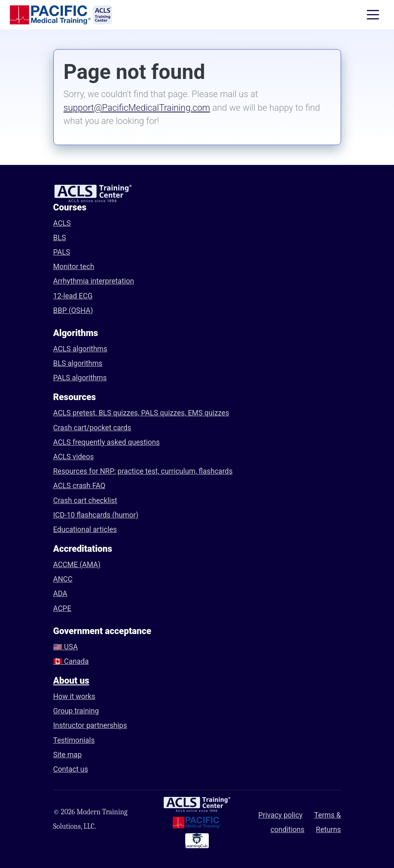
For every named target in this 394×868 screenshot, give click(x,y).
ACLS (62, 223)
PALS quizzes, (164, 413)
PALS (62, 252)
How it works (74, 696)
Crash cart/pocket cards (92, 428)
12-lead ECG (73, 296)
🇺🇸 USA (66, 647)
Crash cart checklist (85, 501)
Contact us (71, 769)
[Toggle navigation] (373, 15)
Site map (68, 755)
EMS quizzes (208, 413)
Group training (76, 711)
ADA (60, 594)
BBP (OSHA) (73, 310)
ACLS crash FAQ (79, 486)
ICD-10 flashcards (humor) (96, 515)
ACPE (62, 608)
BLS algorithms (78, 363)
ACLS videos (74, 457)
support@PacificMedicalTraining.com (137, 108)
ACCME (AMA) (77, 565)
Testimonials (74, 740)
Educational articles (85, 529)
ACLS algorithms (80, 349)
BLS (60, 238)
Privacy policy (281, 815)
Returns (328, 830)
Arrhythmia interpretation (94, 281)
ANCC (63, 579)
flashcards (216, 471)
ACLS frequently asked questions (107, 442)
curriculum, (180, 471)
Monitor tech (74, 267)
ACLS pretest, (76, 413)
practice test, (139, 471)
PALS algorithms (80, 378)
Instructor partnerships (90, 725)
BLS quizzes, (120, 413)
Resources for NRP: (85, 471)
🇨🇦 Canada (71, 661)
